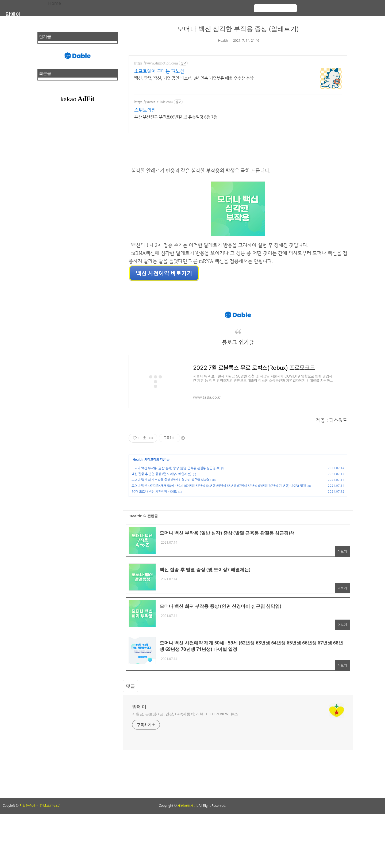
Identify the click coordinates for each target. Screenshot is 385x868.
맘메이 (13, 14)
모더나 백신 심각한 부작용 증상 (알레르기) (238, 28)
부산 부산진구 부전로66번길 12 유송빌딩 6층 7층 (176, 117)
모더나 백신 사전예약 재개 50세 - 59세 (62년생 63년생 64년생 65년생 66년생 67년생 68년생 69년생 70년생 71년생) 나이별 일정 (219, 486)
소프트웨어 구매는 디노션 (159, 71)
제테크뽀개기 (187, 806)
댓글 (130, 686)
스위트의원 (145, 110)
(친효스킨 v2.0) (50, 806)
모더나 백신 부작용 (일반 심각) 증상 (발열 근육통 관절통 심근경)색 (176, 468)
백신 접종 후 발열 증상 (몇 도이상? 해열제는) (161, 474)
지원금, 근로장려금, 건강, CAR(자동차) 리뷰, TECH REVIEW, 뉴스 (185, 714)
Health (223, 41)
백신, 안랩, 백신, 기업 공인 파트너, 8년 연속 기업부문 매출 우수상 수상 (194, 78)
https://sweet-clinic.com (153, 102)
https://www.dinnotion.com (156, 63)
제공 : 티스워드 (332, 420)
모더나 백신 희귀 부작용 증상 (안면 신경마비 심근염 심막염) (171, 480)
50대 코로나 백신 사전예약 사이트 (154, 492)
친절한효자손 (29, 806)
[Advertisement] (160, 774)
